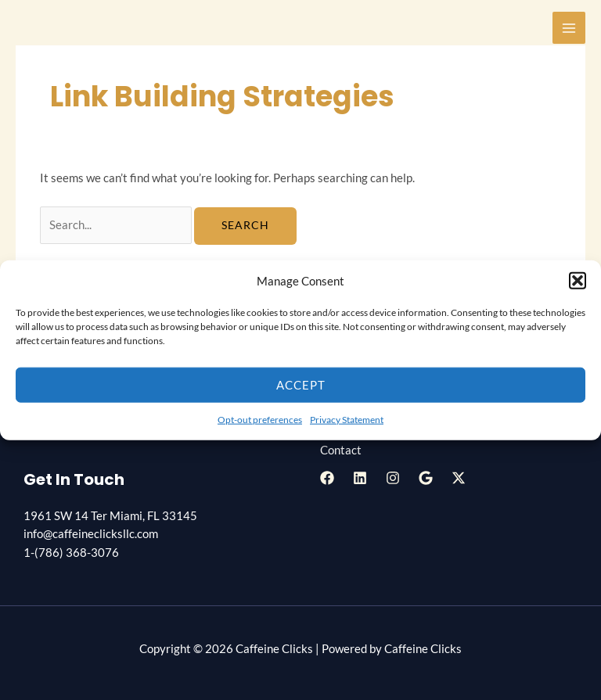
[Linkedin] (360, 478)
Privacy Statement (347, 420)
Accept (301, 385)
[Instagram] (393, 478)
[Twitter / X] (459, 478)
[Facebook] (327, 478)
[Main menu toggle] (569, 28)
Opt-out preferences (260, 420)
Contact (341, 450)
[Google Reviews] (426, 478)
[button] (578, 281)
